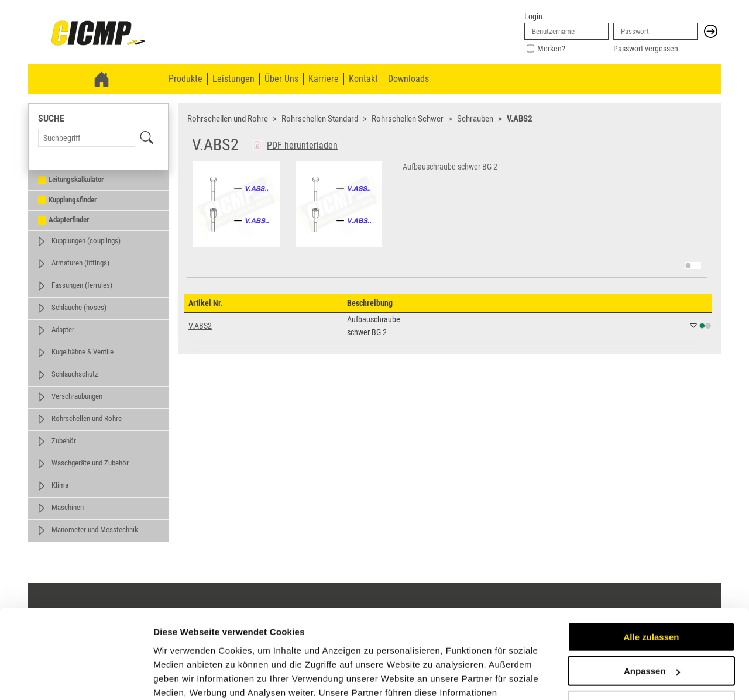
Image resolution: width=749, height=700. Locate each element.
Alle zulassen (651, 561)
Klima (60, 485)
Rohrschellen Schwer (408, 119)
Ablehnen (651, 630)
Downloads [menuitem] (408, 79)
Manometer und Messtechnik (95, 530)
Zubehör (64, 441)
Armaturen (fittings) (80, 263)
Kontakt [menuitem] (363, 79)
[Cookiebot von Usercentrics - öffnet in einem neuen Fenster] (76, 677)
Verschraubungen (77, 396)
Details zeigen (183, 677)
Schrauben (475, 119)
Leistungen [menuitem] (233, 79)
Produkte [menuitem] (185, 79)
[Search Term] (87, 138)
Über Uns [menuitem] (281, 79)
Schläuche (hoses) (79, 307)
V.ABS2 (520, 119)
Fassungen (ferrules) (82, 285)
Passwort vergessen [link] (646, 49)
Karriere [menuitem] (324, 79)
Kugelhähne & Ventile (83, 352)
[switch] (693, 265)
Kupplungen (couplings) (86, 241)
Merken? (551, 49)
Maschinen (68, 507)
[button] (711, 31)
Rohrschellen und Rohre (87, 418)
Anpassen (652, 595)
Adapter (63, 330)
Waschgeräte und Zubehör (90, 463)
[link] (98, 34)
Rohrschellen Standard (320, 119)
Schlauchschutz (75, 374)
